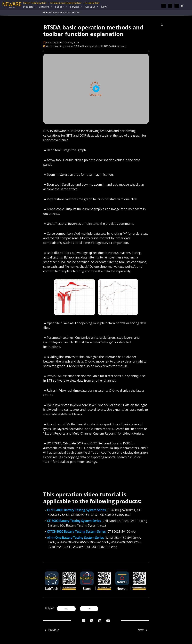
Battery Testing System (35, 3)
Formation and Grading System (66, 3)
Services (75, 7)
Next (143, 630)
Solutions (44, 7)
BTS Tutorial (66, 12)
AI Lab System (92, 3)
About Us (90, 7)
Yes (66, 608)
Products (28, 7)
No (89, 608)
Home (48, 12)
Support (60, 7)
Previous (51, 630)
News (104, 7)
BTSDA (76, 12)
